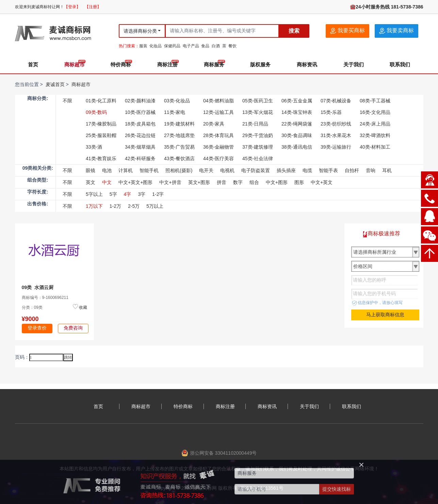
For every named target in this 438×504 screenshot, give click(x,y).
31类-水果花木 (336, 135)
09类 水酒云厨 (38, 287)
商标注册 (167, 64)
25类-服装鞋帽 (101, 135)
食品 (205, 46)
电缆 (307, 170)
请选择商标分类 (140, 31)
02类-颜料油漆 (140, 101)
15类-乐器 (331, 112)
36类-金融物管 (218, 147)
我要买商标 (347, 31)
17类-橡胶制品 (101, 124)
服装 (143, 46)
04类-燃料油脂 (218, 101)
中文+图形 (277, 182)
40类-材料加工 (375, 147)
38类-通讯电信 (297, 147)
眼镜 (91, 170)
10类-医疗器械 (140, 112)
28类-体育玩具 (218, 135)
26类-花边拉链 (140, 135)
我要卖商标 (396, 31)
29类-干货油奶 (258, 135)
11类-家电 (175, 112)
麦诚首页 (55, 84)
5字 (113, 194)
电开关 (206, 170)
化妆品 (156, 46)
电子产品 (191, 46)
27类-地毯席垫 (179, 135)
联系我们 (400, 64)
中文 (107, 182)
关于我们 (354, 64)
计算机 (126, 170)
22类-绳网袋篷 (297, 124)
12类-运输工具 (218, 112)
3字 (142, 194)
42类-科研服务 (140, 158)
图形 (299, 182)
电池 (107, 170)
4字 (128, 194)
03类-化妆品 (177, 101)
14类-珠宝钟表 (297, 112)
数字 (238, 182)
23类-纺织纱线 (336, 124)
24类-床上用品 (375, 124)
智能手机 (149, 170)
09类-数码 (96, 112)
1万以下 (94, 206)
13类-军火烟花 (258, 112)
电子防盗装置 (256, 170)
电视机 (227, 170)
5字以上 (94, 194)
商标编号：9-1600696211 (45, 298)
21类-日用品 (255, 124)
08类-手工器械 (375, 101)
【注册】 (93, 7)
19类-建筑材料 (179, 124)
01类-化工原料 (101, 101)
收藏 (83, 307)
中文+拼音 (170, 182)
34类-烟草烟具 (140, 147)
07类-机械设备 (336, 101)
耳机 (387, 170)
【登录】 (72, 7)
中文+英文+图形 (135, 182)
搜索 (294, 31)
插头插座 (286, 170)
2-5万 (134, 206)
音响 (371, 170)
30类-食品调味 (297, 135)
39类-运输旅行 (336, 147)
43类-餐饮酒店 (179, 158)
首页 (33, 64)
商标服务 (214, 64)
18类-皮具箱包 (140, 124)
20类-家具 (214, 124)
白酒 (216, 46)
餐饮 (232, 46)
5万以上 (155, 206)
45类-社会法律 (258, 158)
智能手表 (328, 170)
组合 (254, 182)
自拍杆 (352, 170)
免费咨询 (73, 328)
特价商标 (121, 64)
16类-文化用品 (375, 112)
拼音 (222, 182)
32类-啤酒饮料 (375, 135)
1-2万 (115, 206)
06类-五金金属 (297, 101)
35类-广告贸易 (179, 147)
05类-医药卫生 (258, 101)
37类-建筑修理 (258, 147)
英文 (91, 182)
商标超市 (75, 64)
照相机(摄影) (179, 170)
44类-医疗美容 (218, 158)
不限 (67, 101)
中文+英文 (322, 182)
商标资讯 (307, 64)
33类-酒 (94, 147)
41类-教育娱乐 (101, 158)
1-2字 (158, 194)
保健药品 (172, 46)
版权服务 (260, 64)
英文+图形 (199, 182)
